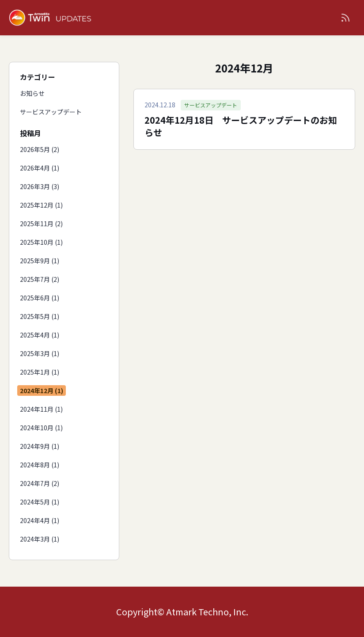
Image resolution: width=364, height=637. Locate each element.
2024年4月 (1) (40, 520)
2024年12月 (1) (42, 391)
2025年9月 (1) (40, 261)
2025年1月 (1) (40, 372)
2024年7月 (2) (40, 483)
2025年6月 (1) (40, 298)
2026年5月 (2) (40, 149)
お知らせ (32, 93)
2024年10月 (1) (41, 428)
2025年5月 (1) (40, 316)
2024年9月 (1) (40, 446)
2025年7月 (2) (40, 279)
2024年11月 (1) (41, 409)
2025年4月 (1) (40, 335)
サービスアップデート (51, 112)
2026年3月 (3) (40, 186)
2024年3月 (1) (40, 539)
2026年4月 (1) (40, 168)
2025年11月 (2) (41, 224)
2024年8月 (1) (40, 465)
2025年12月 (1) (41, 205)
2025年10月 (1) (41, 242)
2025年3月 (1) (40, 353)
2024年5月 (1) (40, 502)
